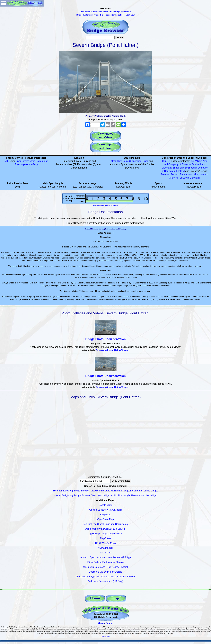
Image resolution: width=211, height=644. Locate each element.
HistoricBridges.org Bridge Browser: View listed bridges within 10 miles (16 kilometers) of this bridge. (105, 495)
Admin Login (106, 637)
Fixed (146, 161)
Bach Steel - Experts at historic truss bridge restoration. (105, 12)
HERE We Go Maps (106, 543)
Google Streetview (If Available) (105, 510)
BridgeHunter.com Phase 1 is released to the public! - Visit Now (105, 15)
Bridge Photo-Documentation (106, 339)
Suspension (135, 161)
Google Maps (105, 505)
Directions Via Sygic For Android (105, 572)
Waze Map (106, 553)
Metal (114, 161)
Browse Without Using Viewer (112, 350)
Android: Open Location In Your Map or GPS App (105, 557)
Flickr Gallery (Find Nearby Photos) (106, 562)
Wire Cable (123, 161)
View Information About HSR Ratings (105, 206)
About (101, 623)
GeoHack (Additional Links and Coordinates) (106, 524)
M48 (7, 161)
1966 (164, 161)
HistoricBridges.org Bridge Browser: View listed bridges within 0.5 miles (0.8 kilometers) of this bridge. (106, 491)
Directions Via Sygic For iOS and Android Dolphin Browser (105, 577)
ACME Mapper (105, 548)
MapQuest (106, 538)
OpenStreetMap (105, 519)
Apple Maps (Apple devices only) (105, 534)
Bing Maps (106, 515)
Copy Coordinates (121, 481)
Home (95, 598)
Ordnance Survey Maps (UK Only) (105, 581)
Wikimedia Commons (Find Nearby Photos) (106, 567)
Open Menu (3, 3)
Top (116, 598)
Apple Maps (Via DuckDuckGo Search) (105, 529)
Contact (109, 623)
